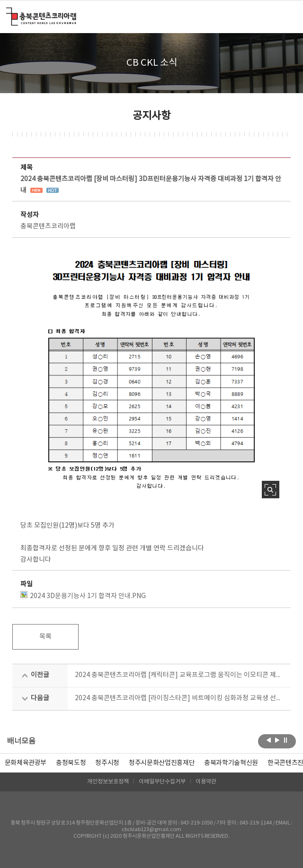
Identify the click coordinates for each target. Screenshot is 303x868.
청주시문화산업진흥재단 (162, 763)
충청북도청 (71, 763)
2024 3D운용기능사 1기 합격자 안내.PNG (83, 595)
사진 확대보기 (271, 490)
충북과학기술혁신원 (231, 763)
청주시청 (107, 763)
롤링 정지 (286, 740)
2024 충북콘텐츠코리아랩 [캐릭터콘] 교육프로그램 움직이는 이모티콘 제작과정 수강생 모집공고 (179, 675)
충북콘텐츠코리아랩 (8, 13)
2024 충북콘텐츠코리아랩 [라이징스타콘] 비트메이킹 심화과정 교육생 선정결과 (179, 698)
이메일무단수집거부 (162, 782)
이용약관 (206, 782)
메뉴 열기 (285, 16)
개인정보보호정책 (108, 782)
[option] (71, 763)
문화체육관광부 (26, 763)
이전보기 (269, 740)
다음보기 (277, 740)
